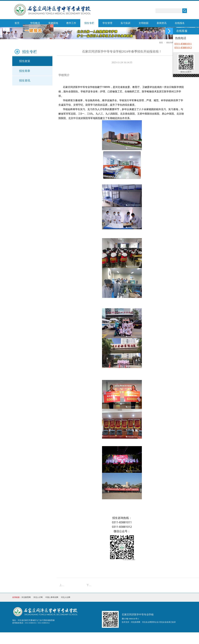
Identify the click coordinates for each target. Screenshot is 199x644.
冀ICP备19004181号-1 (130, 619)
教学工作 (71, 23)
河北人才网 (38, 597)
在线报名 (180, 23)
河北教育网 (26, 597)
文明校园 (144, 23)
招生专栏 (89, 23)
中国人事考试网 (52, 597)
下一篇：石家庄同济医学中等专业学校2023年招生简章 (90, 585)
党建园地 (53, 23)
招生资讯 (25, 81)
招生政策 (25, 61)
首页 (17, 23)
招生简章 (25, 71)
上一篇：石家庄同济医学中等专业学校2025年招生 (63, 585)
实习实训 (125, 23)
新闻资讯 (162, 23)
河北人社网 (66, 597)
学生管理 (107, 23)
